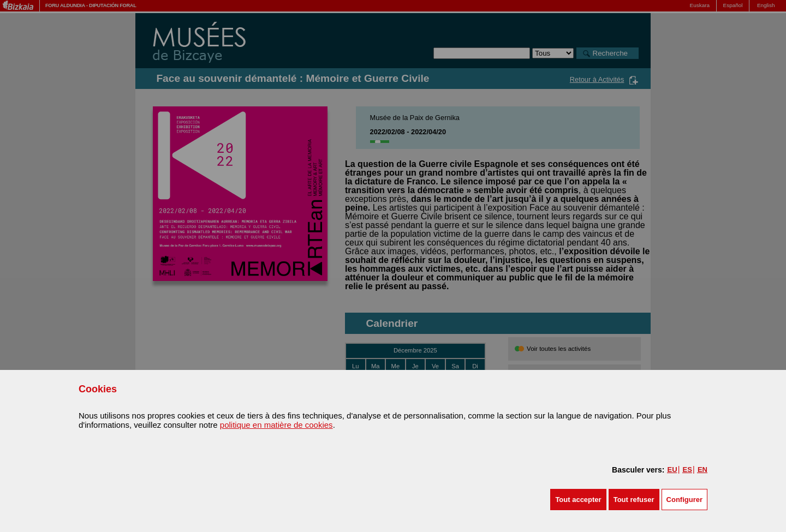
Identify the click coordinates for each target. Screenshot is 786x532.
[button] (578, 500)
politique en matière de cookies (276, 425)
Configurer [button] (684, 500)
